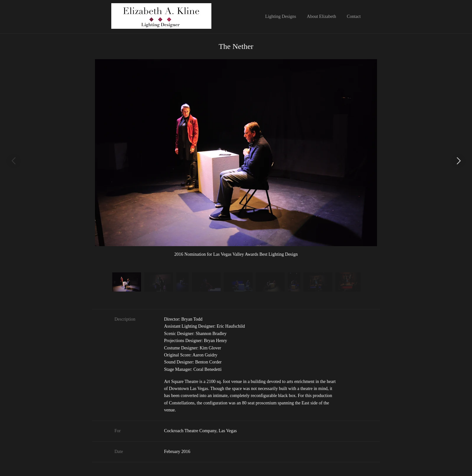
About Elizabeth (322, 16)
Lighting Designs (281, 16)
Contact (354, 16)
